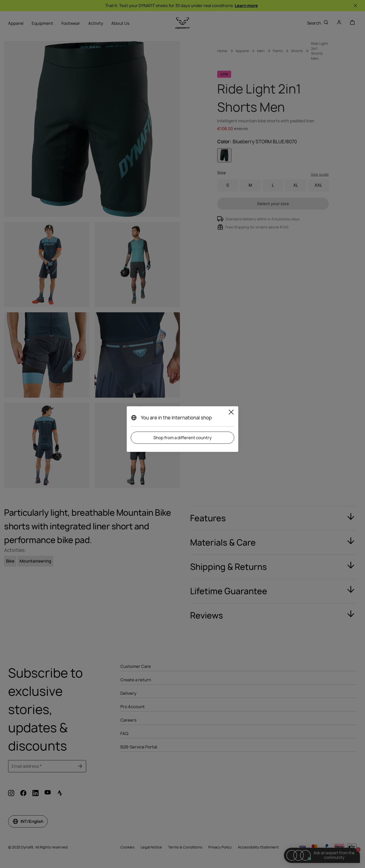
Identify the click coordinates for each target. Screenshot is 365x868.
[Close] (231, 413)
